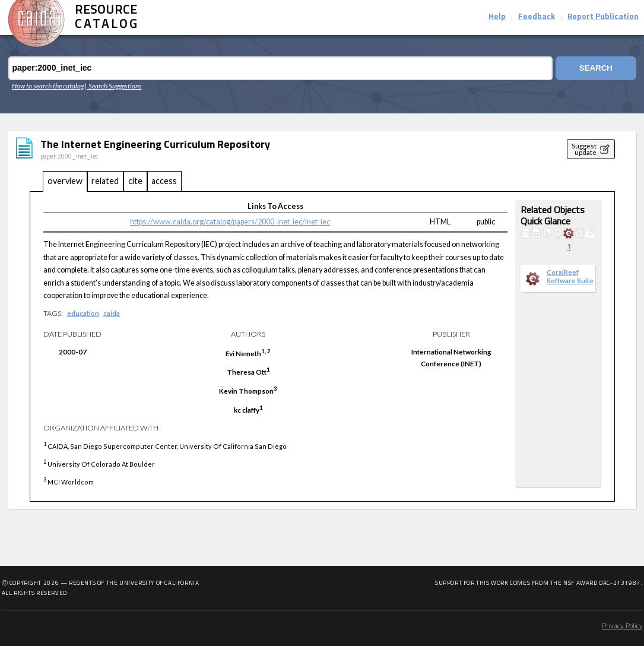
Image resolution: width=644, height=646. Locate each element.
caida (112, 313)
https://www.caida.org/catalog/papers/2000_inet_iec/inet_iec (230, 222)
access (164, 181)
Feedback (537, 17)
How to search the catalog (48, 85)
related (105, 181)
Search (595, 68)
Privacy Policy (622, 626)
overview (65, 181)
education (83, 313)
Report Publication (603, 17)
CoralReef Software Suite (570, 276)
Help (497, 17)
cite (135, 181)
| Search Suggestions (113, 85)
